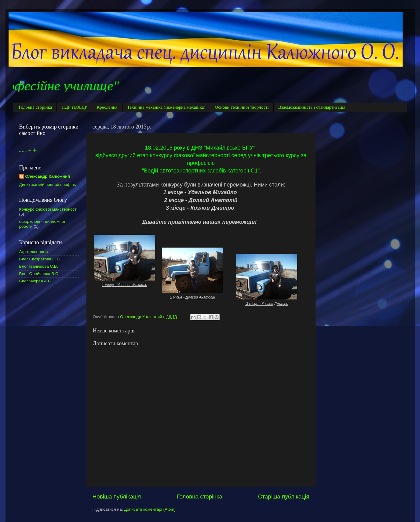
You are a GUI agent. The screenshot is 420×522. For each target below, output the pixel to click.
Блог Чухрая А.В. (36, 281)
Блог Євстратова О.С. (40, 259)
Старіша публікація (284, 497)
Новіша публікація (117, 497)
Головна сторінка (35, 107)
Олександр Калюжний (48, 176)
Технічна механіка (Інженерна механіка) (166, 107)
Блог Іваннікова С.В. (39, 266)
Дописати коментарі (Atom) (150, 509)
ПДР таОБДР (74, 107)
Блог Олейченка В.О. (40, 274)
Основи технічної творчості (242, 107)
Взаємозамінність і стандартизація (312, 107)
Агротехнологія (34, 252)
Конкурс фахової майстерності (48, 209)
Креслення (107, 107)
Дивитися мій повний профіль (48, 185)
